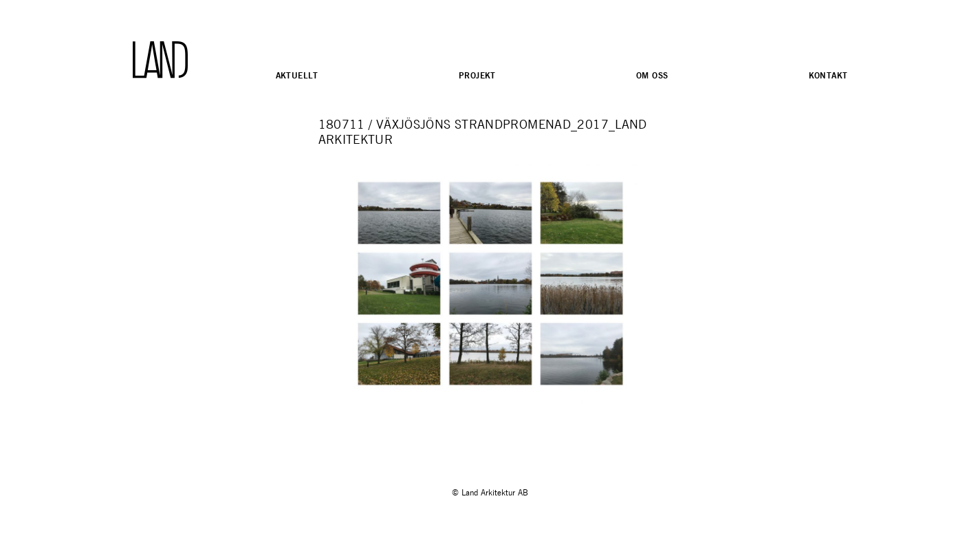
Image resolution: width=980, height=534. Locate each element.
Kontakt (828, 75)
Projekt (477, 75)
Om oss (652, 75)
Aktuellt (297, 75)
